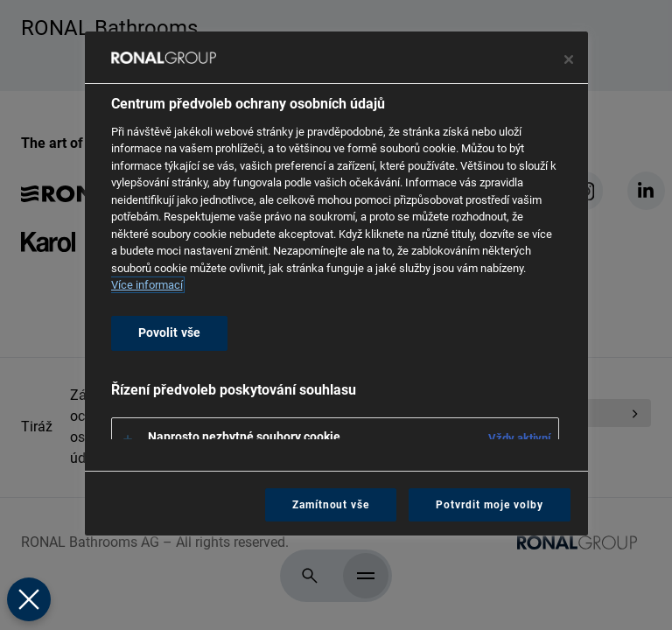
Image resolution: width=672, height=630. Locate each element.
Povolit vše (170, 333)
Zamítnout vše (331, 505)
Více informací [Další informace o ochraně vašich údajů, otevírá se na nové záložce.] (147, 285)
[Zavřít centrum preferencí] (569, 59)
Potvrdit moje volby (489, 505)
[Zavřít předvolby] (28, 599)
